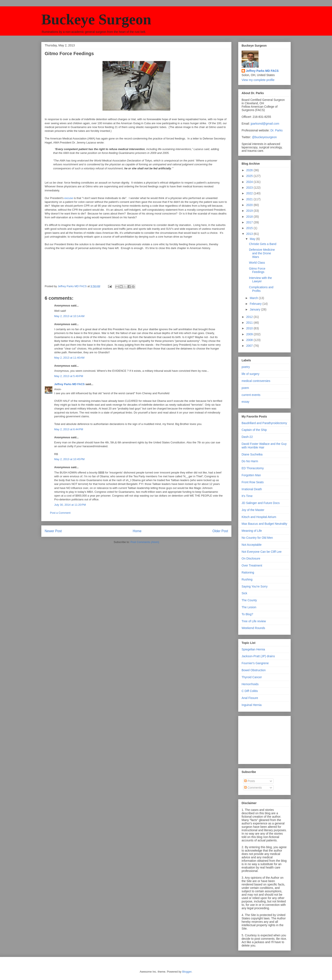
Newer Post (53, 531)
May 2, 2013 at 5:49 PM (69, 376)
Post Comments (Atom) (145, 542)
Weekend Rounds (253, 628)
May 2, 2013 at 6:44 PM (69, 429)
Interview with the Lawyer (260, 280)
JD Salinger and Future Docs (261, 503)
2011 (250, 323)
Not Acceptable (252, 545)
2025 (250, 176)
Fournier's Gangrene (255, 663)
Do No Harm (250, 461)
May (253, 239)
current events (251, 395)
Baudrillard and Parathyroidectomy (264, 423)
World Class (257, 263)
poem (245, 388)
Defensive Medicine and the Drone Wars (262, 253)
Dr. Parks (277, 130)
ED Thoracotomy (253, 468)
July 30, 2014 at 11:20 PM (70, 505)
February (256, 304)
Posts (250, 781)
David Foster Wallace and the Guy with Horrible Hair (264, 446)
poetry (246, 367)
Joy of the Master (253, 510)
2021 (250, 199)
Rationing (248, 572)
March (254, 298)
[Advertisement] (263, 739)
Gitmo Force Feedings (257, 270)
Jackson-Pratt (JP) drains (258, 656)
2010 (250, 328)
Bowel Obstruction (254, 670)
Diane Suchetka (252, 454)
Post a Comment (60, 513)
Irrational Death (252, 489)
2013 (250, 234)
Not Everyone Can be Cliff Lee (262, 552)
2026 (250, 170)
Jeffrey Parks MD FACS (69, 384)
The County (249, 600)
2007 (250, 346)
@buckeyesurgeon (264, 137)
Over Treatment (252, 565)
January (255, 309)
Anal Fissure (250, 698)
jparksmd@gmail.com (265, 124)
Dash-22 (247, 437)
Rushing (247, 579)
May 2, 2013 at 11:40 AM (69, 358)
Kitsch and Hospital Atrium (259, 517)
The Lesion (249, 607)
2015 (250, 228)
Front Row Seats (253, 482)
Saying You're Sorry (255, 586)
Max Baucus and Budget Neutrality (264, 524)
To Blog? (247, 614)
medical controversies (256, 381)
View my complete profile (258, 80)
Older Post (220, 531)
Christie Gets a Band (263, 244)
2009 (250, 334)
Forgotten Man (251, 475)
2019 (250, 211)
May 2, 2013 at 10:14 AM (69, 316)
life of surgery (250, 374)
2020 (250, 205)
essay (246, 402)
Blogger (187, 972)
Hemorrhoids (250, 684)
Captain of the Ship (254, 430)
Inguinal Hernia (252, 705)
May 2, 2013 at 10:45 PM (69, 459)
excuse (69, 198)
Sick (244, 593)
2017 (250, 222)
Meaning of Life (252, 531)
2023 (250, 188)
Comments (253, 788)
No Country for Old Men (257, 538)
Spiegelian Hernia (253, 649)
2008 (250, 340)
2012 (250, 317)
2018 (250, 217)
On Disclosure (251, 558)
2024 (250, 182)
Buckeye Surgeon (96, 19)
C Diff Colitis (250, 691)
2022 (250, 193)
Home (137, 531)
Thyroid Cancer (252, 677)
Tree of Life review (254, 621)
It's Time (247, 496)
